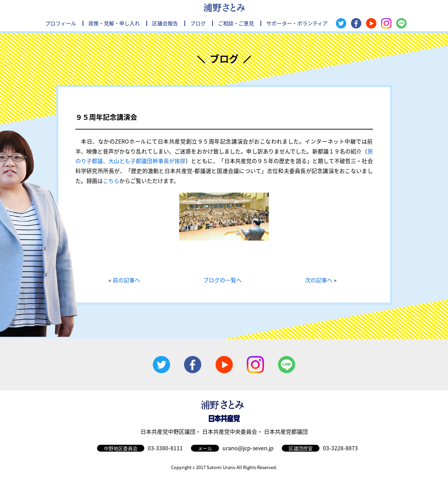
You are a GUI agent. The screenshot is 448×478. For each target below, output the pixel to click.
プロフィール (61, 23)
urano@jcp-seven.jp (248, 448)
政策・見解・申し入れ (114, 23)
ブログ (198, 23)
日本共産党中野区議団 (168, 431)
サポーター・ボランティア (297, 23)
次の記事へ (319, 280)
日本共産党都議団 (286, 431)
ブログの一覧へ (222, 280)
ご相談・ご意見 (236, 23)
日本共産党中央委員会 (230, 431)
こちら (111, 181)
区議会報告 (165, 23)
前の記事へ (126, 280)
